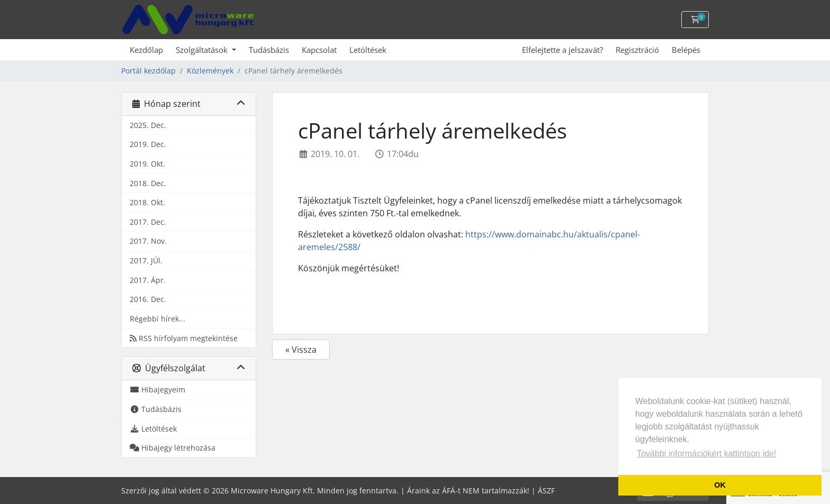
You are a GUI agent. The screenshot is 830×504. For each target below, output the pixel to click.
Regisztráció (637, 50)
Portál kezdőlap (148, 71)
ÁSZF (546, 491)
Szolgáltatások (203, 50)
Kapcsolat (319, 50)
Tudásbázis (269, 50)
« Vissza (301, 350)
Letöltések (368, 50)
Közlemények (210, 71)
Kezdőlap (146, 50)
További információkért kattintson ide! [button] (706, 453)
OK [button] (720, 485)
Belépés (686, 50)
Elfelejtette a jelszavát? (562, 50)
